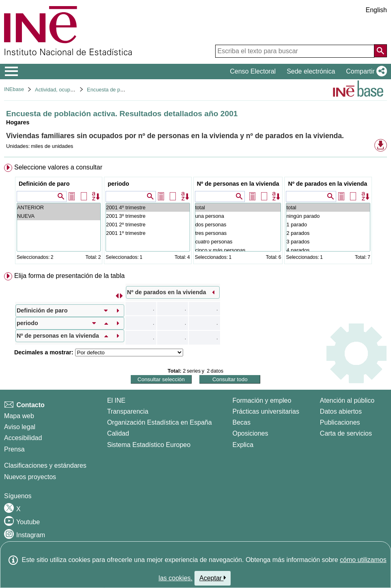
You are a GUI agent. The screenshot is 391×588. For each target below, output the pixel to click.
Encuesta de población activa (121, 90)
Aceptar (213, 578)
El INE (116, 400)
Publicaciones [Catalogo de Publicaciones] (340, 422)
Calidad (118, 433)
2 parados (328, 233)
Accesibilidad (23, 438)
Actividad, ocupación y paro (67, 90)
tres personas (238, 233)
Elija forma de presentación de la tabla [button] (69, 276)
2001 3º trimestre (148, 216)
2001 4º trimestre (148, 207)
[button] (365, 72)
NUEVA (59, 216)
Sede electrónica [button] (311, 71)
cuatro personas (238, 242)
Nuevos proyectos (30, 477)
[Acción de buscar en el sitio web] (380, 51)
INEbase (14, 89)
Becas (241, 422)
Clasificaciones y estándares (45, 465)
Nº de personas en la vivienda (238, 184)
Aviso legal (20, 427)
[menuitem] (195, 216)
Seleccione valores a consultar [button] (58, 167)
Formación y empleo (262, 400)
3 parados (328, 242)
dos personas (238, 225)
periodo (118, 184)
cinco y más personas (238, 250)
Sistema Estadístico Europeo (149, 445)
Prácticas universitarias (266, 411)
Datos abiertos (341, 411)
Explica (243, 445)
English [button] (376, 10)
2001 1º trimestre (148, 233)
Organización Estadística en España (160, 422)
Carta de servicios (346, 433)
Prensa (14, 449)
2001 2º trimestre (148, 225)
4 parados (328, 250)
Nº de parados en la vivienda (327, 184)
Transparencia (128, 411)
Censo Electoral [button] (253, 71)
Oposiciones (250, 433)
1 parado (328, 225)
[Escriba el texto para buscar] (295, 51)
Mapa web (19, 416)
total (238, 207)
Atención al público (347, 400)
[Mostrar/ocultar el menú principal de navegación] (12, 72)
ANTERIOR (59, 207)
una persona (238, 216)
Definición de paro (44, 184)
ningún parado (328, 216)
